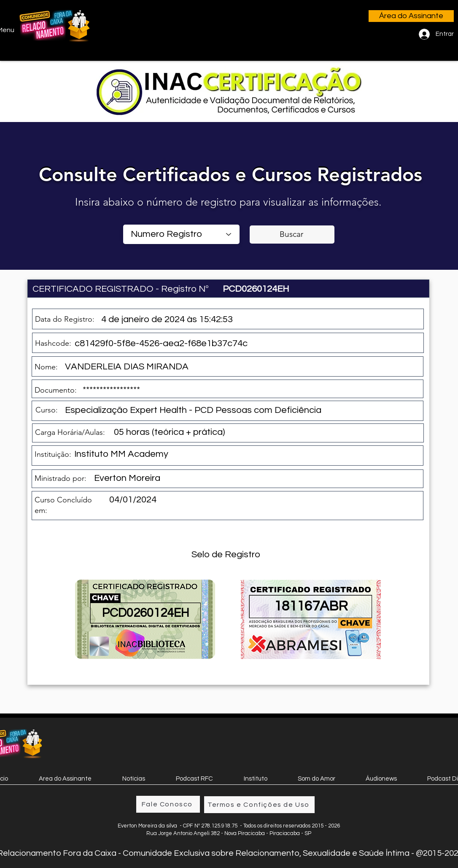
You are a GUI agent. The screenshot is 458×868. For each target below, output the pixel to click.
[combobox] (181, 234)
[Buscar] (292, 235)
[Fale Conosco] (168, 804)
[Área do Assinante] (411, 16)
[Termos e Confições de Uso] (259, 805)
